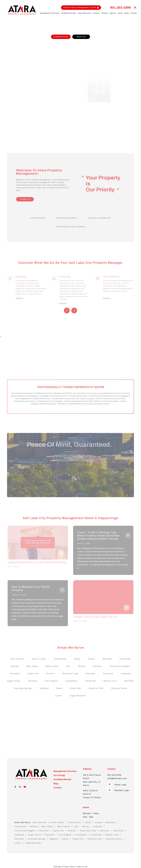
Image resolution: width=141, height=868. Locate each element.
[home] (22, 10)
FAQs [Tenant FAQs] (12, 97)
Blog (127, 13)
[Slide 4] (101, 136)
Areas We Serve (84, 13)
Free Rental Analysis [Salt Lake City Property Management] (18, 54)
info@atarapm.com (117, 778)
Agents (113, 13)
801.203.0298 (121, 8)
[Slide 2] (97, 136)
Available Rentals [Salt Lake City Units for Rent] (17, 84)
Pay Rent (13, 113)
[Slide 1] (95, 136)
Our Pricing (14, 68)
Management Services (65, 771)
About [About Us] (120, 13)
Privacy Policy (68, 867)
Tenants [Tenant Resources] (105, 13)
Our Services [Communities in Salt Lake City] (15, 61)
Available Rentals (61, 37)
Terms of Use (82, 867)
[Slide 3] (99, 136)
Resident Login (118, 790)
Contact (134, 13)
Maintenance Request (19, 120)
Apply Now (81, 37)
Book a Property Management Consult (81, 8)
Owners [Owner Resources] (96, 13)
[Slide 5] (104, 136)
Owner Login (117, 785)
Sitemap (57, 867)
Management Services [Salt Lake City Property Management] (50, 13)
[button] (135, 8)
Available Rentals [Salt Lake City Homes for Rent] (69, 13)
